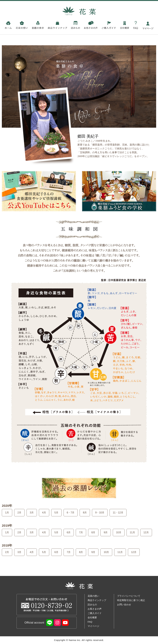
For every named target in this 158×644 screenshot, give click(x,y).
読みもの (92, 605)
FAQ (90, 622)
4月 (44, 513)
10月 (119, 532)
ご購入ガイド (95, 613)
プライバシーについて (129, 596)
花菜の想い (93, 596)
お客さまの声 (95, 609)
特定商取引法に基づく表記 (131, 600)
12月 (146, 532)
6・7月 (71, 513)
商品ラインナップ (97, 600)
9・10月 (100, 513)
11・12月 (118, 513)
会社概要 (92, 617)
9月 (106, 532)
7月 (81, 532)
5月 (56, 513)
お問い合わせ (124, 605)
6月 (69, 532)
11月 (132, 532)
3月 (32, 513)
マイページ (93, 626)
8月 (85, 513)
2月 (19, 513)
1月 (7, 513)
